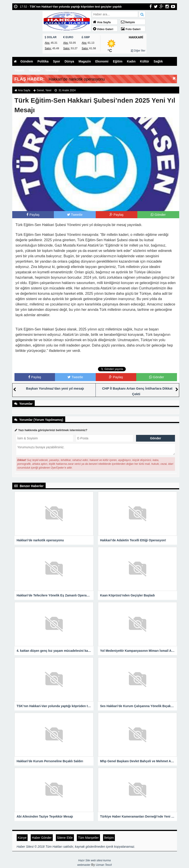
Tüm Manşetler (88, 838)
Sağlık (158, 61)
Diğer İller (138, 51)
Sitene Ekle (65, 838)
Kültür (145, 61)
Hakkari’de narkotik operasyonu (77, 79)
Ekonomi (102, 61)
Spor (57, 61)
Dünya (69, 61)
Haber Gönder (42, 838)
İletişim (128, 22)
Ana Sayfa (102, 22)
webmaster (84, 865)
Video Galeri (103, 29)
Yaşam (19, 70)
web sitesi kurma (101, 860)
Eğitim (118, 61)
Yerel (48, 90)
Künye (22, 838)
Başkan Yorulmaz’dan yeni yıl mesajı (55, 388)
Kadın (131, 61)
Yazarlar (35, 70)
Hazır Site (84, 860)
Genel (40, 90)
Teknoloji (52, 70)
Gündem (27, 61)
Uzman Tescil (104, 865)
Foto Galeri (131, 29)
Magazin (85, 61)
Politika (43, 61)
